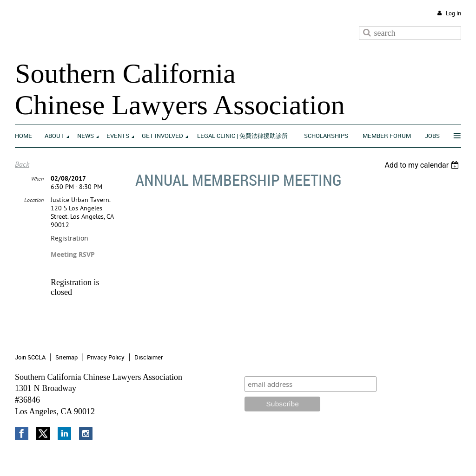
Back (22, 164)
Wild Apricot (385, 458)
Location (34, 200)
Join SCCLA (30, 357)
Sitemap (66, 357)
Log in (453, 13)
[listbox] (423, 165)
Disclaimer (149, 357)
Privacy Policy (106, 357)
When (37, 179)
